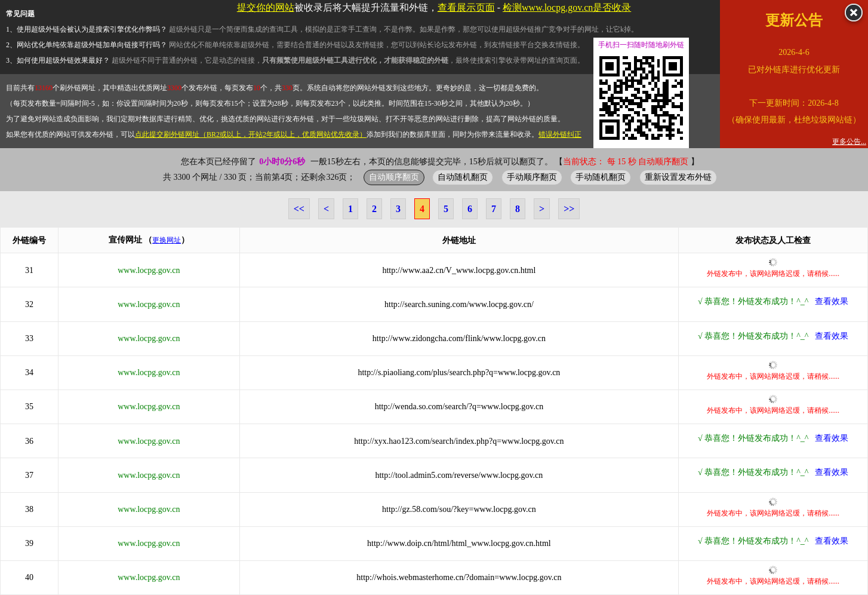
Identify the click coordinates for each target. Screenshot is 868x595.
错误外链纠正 (560, 134)
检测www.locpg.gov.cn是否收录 (567, 7)
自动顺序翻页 (394, 177)
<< (299, 209)
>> (569, 209)
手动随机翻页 (601, 177)
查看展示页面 (466, 7)
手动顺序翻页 (532, 177)
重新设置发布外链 (678, 177)
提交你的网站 (266, 7)
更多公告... (849, 142)
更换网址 (167, 240)
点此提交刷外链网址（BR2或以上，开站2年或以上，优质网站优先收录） (251, 134)
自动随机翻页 (463, 177)
